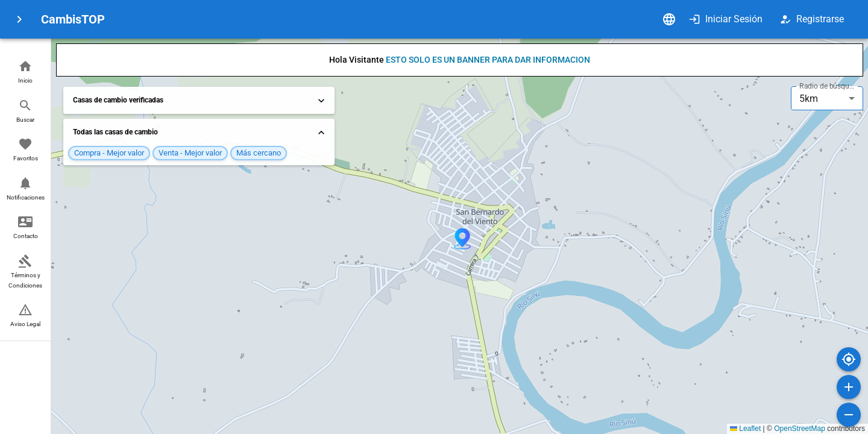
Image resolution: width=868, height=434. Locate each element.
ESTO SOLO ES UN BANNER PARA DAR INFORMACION (488, 60)
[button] (25, 73)
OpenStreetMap (800, 429)
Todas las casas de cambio (200, 133)
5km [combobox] (809, 99)
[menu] (19, 19)
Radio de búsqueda (828, 86)
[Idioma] (669, 19)
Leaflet (745, 429)
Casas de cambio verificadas (200, 101)
